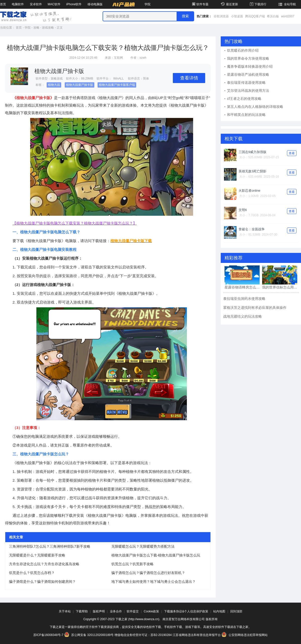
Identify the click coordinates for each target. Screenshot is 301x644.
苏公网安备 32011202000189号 (89, 635)
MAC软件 (54, 4)
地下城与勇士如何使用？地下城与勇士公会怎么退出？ (154, 582)
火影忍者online (249, 191)
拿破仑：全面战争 (252, 229)
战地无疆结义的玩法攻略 (243, 316)
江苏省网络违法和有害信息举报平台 (197, 635)
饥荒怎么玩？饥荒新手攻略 (132, 564)
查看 (292, 153)
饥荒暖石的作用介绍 (243, 50)
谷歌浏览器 (221, 16)
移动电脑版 (95, 4)
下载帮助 (82, 611)
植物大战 (54, 85)
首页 (3, 4)
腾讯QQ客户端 (255, 16)
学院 (147, 4)
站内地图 (219, 611)
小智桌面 (237, 16)
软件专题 (200, 4)
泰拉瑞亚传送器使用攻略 (246, 83)
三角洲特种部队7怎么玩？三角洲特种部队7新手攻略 (50, 546)
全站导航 (287, 4)
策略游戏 (57, 79)
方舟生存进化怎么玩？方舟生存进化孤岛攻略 (44, 564)
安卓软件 (36, 4)
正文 (60, 28)
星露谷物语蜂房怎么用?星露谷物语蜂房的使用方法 (242, 287)
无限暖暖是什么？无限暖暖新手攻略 (37, 555)
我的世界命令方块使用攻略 (248, 58)
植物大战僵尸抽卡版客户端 (117, 85)
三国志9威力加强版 (252, 152)
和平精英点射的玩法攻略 (246, 115)
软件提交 (133, 611)
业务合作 (116, 611)
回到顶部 (236, 611)
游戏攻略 (48, 28)
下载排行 (258, 4)
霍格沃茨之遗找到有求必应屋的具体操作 (255, 308)
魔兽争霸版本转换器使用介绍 (250, 66)
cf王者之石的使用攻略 (244, 99)
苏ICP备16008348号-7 (48, 635)
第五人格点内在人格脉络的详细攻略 (255, 107)
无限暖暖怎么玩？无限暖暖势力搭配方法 (143, 546)
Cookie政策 (151, 611)
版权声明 (99, 611)
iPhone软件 (74, 4)
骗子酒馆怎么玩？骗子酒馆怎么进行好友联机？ (148, 573)
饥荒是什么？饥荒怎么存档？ (32, 573)
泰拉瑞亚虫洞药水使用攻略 (244, 299)
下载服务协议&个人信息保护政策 (186, 611)
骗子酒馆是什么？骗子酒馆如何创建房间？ (42, 582)
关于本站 (65, 611)
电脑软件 (18, 4)
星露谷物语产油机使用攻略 (248, 75)
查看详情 (189, 78)
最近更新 (229, 4)
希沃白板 (273, 16)
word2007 (288, 16)
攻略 (36, 28)
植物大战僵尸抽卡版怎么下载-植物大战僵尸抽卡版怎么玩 (156, 555)
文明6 (243, 210)
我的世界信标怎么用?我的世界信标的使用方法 (280, 287)
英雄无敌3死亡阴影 (252, 171)
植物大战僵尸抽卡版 (80, 85)
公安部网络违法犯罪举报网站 (245, 635)
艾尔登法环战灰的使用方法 (248, 91)
